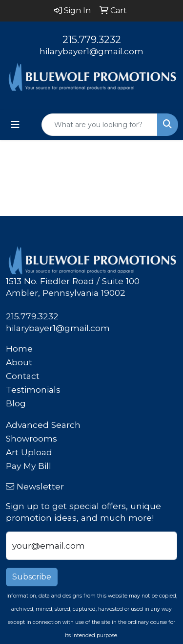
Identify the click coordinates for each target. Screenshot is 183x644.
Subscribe (32, 577)
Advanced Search (43, 425)
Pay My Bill (29, 466)
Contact (23, 376)
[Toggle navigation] (15, 125)
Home (19, 348)
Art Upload (29, 452)
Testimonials (33, 389)
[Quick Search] (100, 125)
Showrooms (31, 438)
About (19, 362)
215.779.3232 (92, 40)
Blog (16, 403)
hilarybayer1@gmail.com (91, 51)
